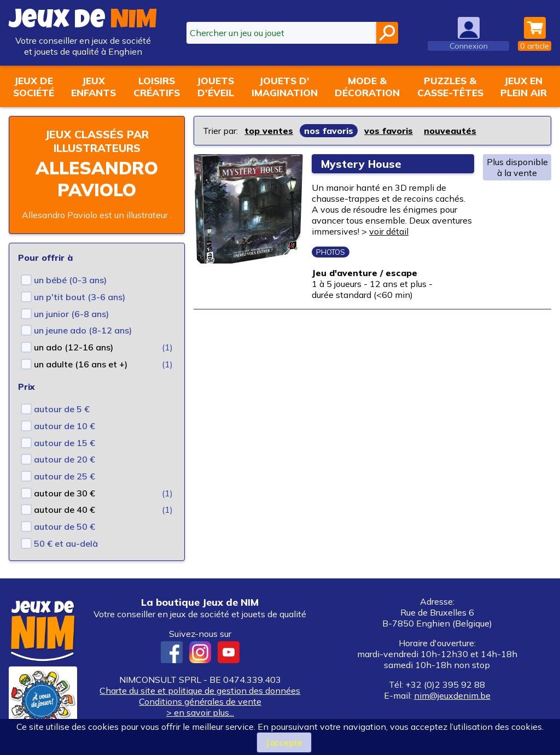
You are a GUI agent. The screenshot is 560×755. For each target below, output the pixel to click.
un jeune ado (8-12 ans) (83, 330)
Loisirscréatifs (157, 86)
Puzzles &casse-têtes (450, 86)
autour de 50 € (65, 526)
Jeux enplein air (524, 86)
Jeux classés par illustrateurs (97, 141)
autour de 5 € (62, 409)
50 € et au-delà (66, 543)
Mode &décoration (367, 86)
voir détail (389, 231)
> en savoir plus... (200, 712)
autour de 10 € (65, 426)
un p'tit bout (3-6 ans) (80, 297)
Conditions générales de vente (200, 701)
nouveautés (450, 131)
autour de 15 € (65, 443)
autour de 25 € (65, 476)
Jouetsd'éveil (215, 86)
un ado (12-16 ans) (74, 347)
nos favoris (329, 131)
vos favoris (389, 131)
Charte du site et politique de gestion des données (200, 690)
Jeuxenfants (94, 86)
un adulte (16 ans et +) (81, 364)
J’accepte (284, 742)
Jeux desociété (34, 86)
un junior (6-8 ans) (71, 314)
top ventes (269, 131)
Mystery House (362, 164)
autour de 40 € (65, 510)
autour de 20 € (65, 459)
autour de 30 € (65, 493)
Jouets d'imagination (285, 86)
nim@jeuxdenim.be (452, 695)
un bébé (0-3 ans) (70, 280)
